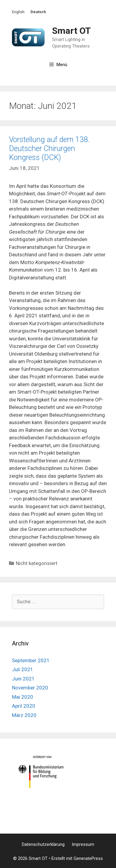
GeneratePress (88, 858)
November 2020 (30, 688)
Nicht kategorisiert (37, 563)
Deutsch (38, 12)
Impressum (83, 844)
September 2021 (31, 660)
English (18, 12)
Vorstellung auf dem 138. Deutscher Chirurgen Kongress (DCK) (49, 149)
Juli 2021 (23, 669)
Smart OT (71, 31)
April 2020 (24, 706)
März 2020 (24, 715)
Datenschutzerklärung (43, 844)
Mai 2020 (23, 697)
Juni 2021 (23, 679)
